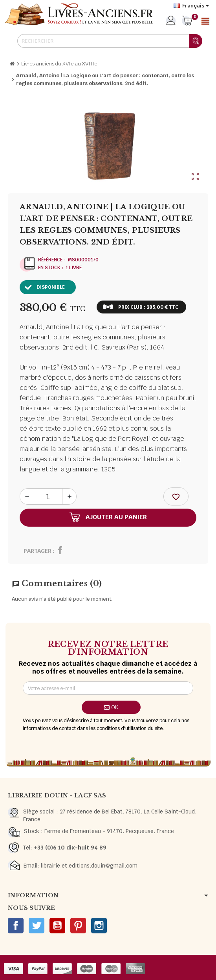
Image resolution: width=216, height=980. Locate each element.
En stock (49, 268)
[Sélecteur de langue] (191, 6)
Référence (50, 260)
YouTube (57, 926)
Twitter (37, 926)
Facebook (16, 926)
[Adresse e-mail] (108, 688)
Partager (38, 551)
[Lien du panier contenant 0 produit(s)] (187, 21)
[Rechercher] (110, 41)
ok (111, 707)
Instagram (99, 926)
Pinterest (78, 926)
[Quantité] (48, 496)
